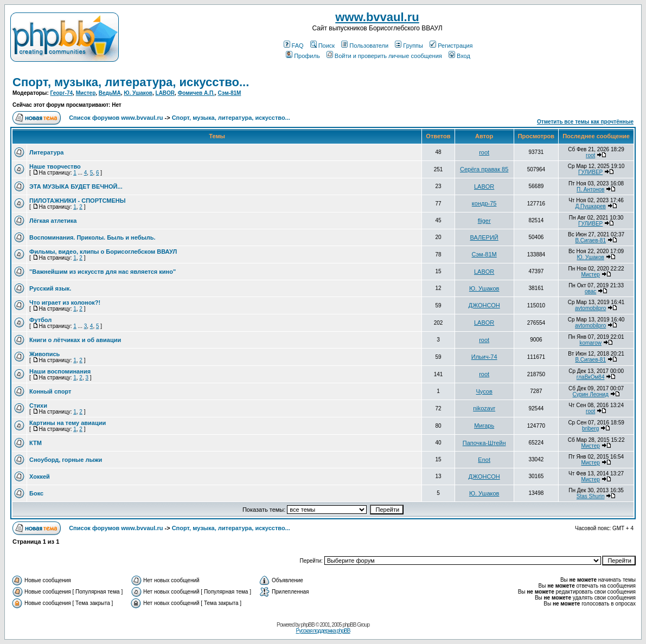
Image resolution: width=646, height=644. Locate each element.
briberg (590, 429)
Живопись (44, 354)
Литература (46, 152)
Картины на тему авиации (68, 423)
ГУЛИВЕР (590, 172)
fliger (484, 221)
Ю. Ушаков (138, 93)
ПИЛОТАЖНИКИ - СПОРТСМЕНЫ (78, 201)
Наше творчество (55, 166)
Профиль (303, 56)
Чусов (484, 391)
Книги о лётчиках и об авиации (75, 340)
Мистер (86, 93)
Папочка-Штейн (484, 443)
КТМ (36, 443)
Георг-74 (62, 93)
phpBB (308, 625)
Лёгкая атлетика (53, 221)
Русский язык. (50, 288)
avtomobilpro (590, 308)
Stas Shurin (591, 496)
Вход (459, 56)
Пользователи (365, 46)
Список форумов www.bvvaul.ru (116, 118)
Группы (409, 46)
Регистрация (451, 46)
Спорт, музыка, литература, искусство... (131, 82)
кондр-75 (484, 203)
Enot (484, 460)
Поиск (322, 46)
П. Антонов (590, 189)
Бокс (36, 493)
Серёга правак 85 (484, 169)
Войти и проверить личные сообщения (384, 56)
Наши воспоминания (60, 371)
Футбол (40, 320)
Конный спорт (50, 391)
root (484, 152)
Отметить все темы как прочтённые (585, 122)
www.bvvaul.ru (377, 17)
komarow (590, 343)
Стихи (38, 405)
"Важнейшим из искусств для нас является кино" (103, 272)
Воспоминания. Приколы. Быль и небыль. (92, 237)
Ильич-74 (484, 357)
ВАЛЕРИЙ (484, 237)
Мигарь (484, 426)
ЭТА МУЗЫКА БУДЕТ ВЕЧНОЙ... (76, 186)
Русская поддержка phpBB (323, 631)
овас (590, 291)
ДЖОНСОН (484, 305)
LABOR (165, 93)
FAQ (294, 46)
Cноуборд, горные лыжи (66, 460)
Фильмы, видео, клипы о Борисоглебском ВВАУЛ (103, 252)
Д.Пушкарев (590, 206)
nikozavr (484, 408)
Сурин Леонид (591, 394)
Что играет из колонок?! (65, 302)
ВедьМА (110, 93)
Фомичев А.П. (196, 93)
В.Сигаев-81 (590, 240)
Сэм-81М (230, 93)
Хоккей (40, 476)
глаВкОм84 (591, 377)
